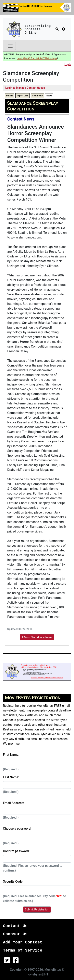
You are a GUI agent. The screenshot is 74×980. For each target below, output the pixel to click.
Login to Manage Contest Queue (25, 88)
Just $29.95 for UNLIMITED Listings (37, 58)
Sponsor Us (15, 934)
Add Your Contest (23, 942)
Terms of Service (23, 950)
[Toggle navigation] (10, 46)
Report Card (23, 96)
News (49, 96)
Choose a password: (17, 829)
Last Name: (11, 777)
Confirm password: (16, 851)
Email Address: (13, 803)
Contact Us (15, 926)
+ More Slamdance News (37, 637)
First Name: (11, 755)
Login (68, 64)
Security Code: (13, 882)
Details (10, 96)
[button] (57, 29)
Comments (37, 96)
